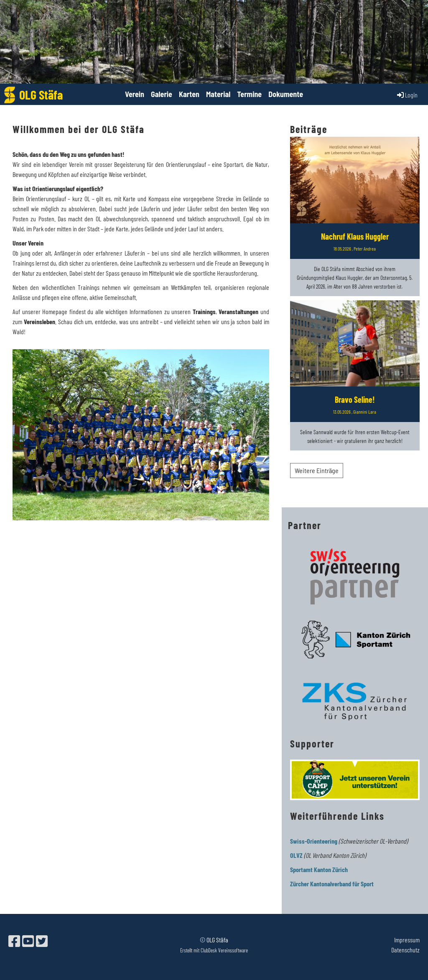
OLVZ (296, 855)
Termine (249, 94)
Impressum (407, 940)
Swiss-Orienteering (314, 841)
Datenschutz (405, 950)
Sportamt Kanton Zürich (319, 869)
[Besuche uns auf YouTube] (28, 941)
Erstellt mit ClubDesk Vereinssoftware (214, 950)
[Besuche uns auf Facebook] (14, 941)
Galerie (162, 94)
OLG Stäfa (41, 95)
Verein (135, 94)
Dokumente (286, 94)
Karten (189, 94)
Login (407, 95)
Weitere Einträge (317, 470)
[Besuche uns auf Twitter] (42, 941)
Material (218, 94)
